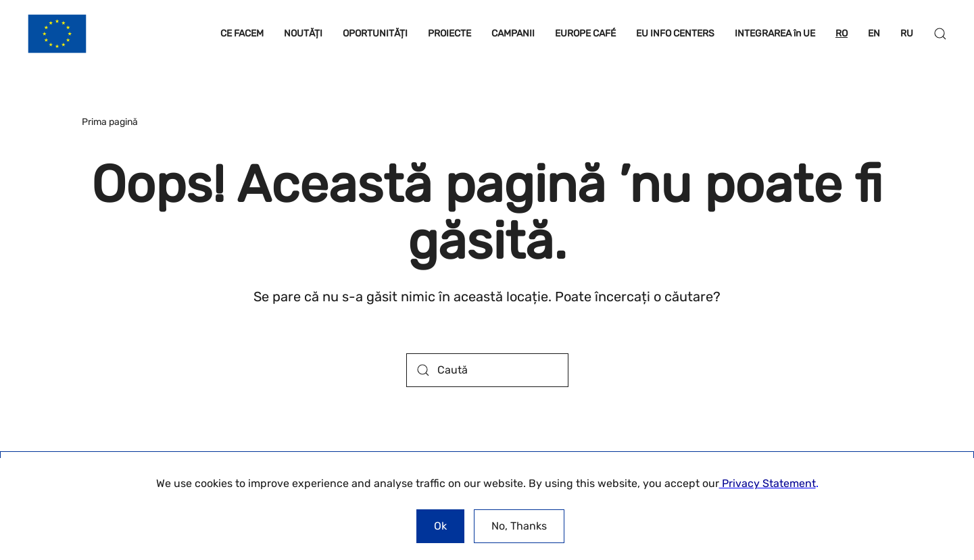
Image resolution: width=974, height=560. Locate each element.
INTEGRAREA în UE (775, 33)
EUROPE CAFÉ (585, 33)
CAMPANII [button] (513, 33)
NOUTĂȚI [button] (303, 33)
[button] (940, 34)
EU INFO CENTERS (675, 33)
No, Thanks (519, 526)
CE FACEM (242, 33)
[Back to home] (57, 34)
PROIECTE (449, 33)
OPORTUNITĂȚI (375, 33)
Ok (440, 526)
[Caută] (487, 370)
